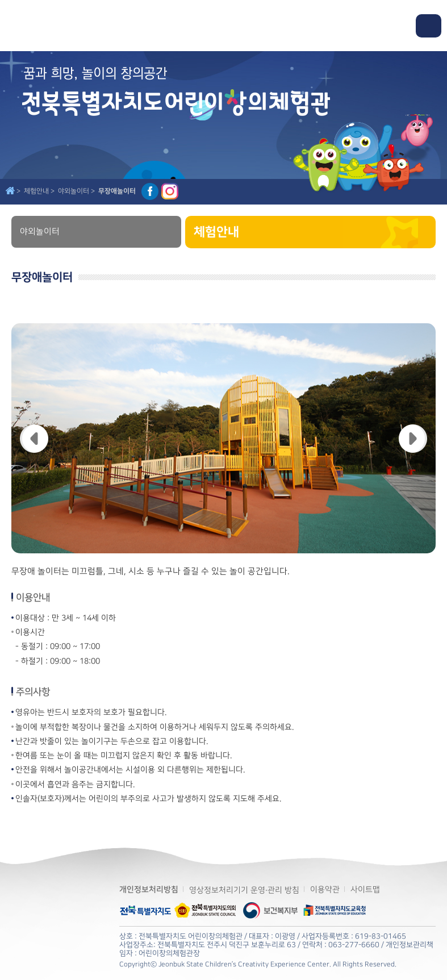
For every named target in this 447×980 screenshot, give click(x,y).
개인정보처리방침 (149, 890)
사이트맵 (365, 889)
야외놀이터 (40, 232)
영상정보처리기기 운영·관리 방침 (244, 890)
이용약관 (325, 889)
